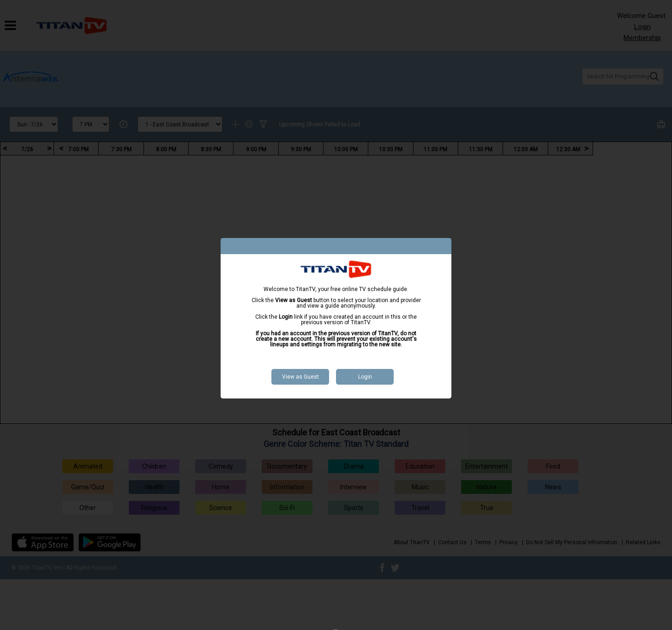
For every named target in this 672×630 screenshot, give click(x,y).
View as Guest (300, 377)
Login (365, 377)
